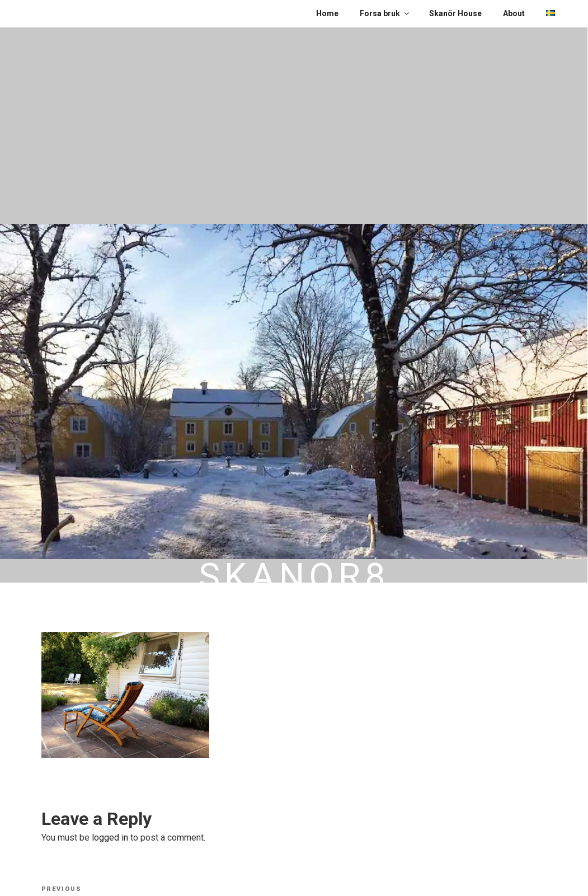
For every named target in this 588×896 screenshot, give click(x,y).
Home (327, 13)
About (514, 13)
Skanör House (455, 13)
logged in (110, 838)
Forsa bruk (385, 13)
